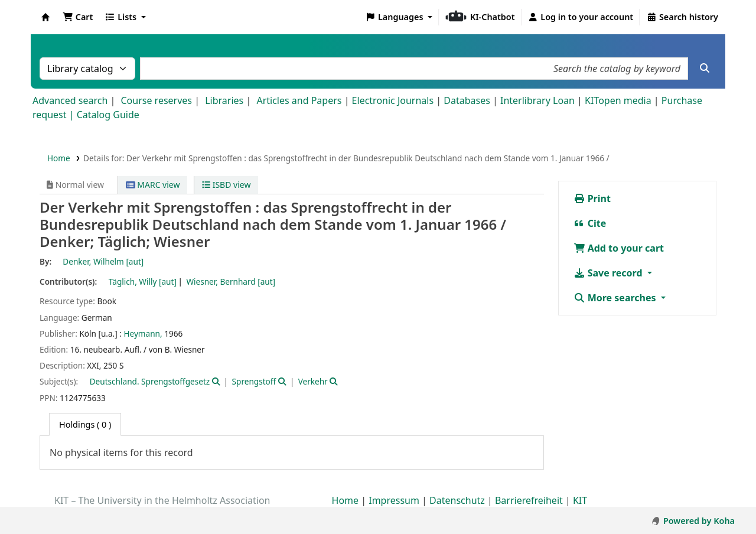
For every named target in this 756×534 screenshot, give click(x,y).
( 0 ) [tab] (85, 424)
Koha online (45, 17)
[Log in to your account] (581, 17)
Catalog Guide (108, 115)
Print (592, 198)
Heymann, (143, 333)
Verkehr (313, 381)
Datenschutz (457, 500)
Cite (590, 223)
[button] (78, 17)
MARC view (153, 185)
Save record (609, 273)
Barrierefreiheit (529, 500)
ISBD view (226, 185)
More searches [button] (616, 298)
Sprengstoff (254, 381)
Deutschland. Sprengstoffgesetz (150, 381)
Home (59, 158)
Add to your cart (619, 248)
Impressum (394, 500)
